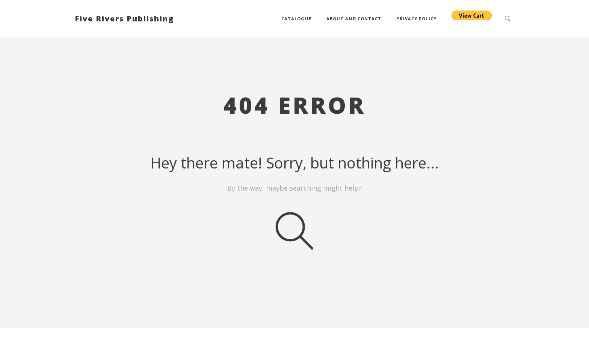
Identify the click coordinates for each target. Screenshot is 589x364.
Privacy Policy (416, 19)
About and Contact (354, 19)
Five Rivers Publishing (124, 19)
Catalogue (296, 19)
